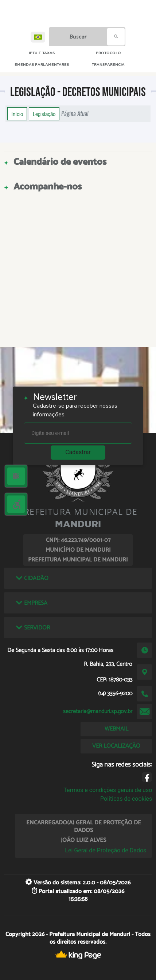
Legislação (44, 114)
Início (17, 114)
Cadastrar (78, 452)
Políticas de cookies (126, 799)
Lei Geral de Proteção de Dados (106, 850)
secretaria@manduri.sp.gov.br (98, 711)
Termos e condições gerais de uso (108, 790)
